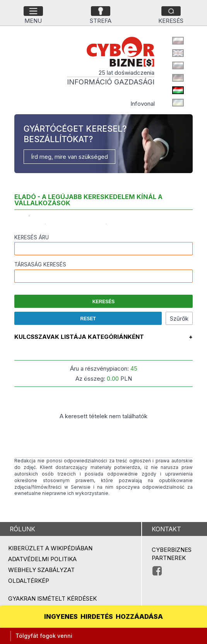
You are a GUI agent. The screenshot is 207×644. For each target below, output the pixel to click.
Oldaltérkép (29, 581)
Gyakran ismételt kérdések (52, 598)
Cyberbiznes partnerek (172, 554)
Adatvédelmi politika (42, 559)
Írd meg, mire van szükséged (69, 157)
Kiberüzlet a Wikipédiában (50, 548)
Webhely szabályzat (41, 570)
